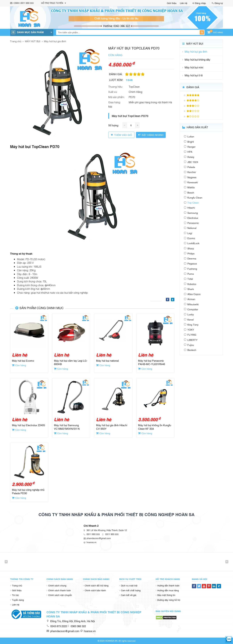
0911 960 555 (27, 3)
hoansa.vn (92, 542)
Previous (6, 561)
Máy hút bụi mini (194, 67)
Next (227, 561)
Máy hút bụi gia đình (55, 41)
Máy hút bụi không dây (197, 59)
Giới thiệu (172, 3)
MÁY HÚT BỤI (33, 41)
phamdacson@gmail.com (99, 538)
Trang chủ (16, 41)
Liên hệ (184, 3)
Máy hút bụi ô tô (194, 75)
